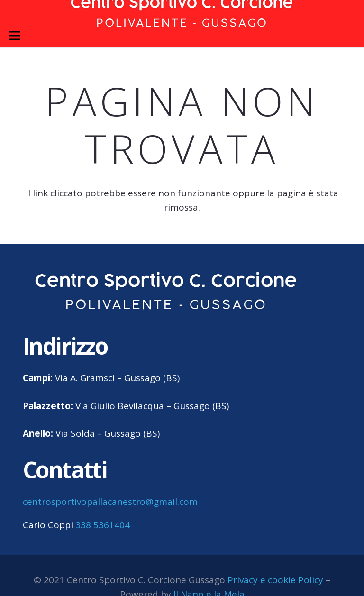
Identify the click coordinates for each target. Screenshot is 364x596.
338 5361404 (103, 525)
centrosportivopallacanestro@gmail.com (110, 502)
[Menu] (15, 36)
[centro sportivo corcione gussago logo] (166, 292)
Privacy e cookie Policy (275, 580)
